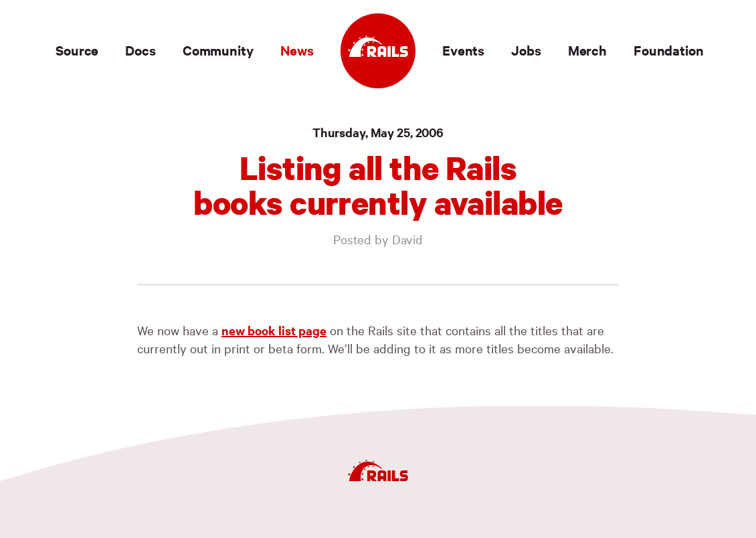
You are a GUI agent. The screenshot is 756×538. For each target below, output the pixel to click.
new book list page (274, 330)
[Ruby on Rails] (378, 51)
